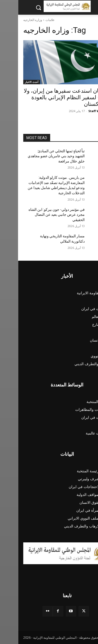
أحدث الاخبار (14, 82)
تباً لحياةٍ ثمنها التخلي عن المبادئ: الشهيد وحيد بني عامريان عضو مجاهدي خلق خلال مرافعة (38, 156)
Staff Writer (79, 111)
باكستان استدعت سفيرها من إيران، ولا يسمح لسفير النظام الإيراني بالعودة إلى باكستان (49, 97)
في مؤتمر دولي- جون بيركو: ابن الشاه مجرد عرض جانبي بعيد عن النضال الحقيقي (39, 215)
